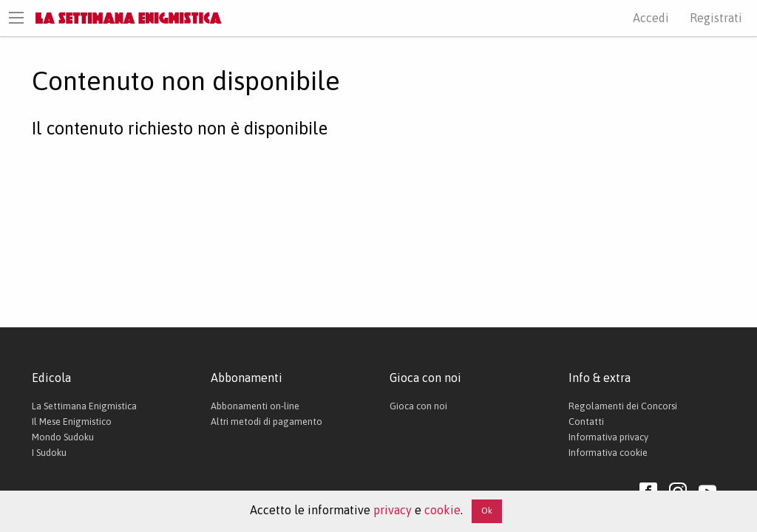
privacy (393, 510)
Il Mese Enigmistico (72, 422)
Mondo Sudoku (63, 437)
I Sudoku (49, 453)
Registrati (716, 18)
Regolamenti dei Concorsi (623, 406)
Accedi (651, 18)
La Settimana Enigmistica (84, 406)
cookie (442, 510)
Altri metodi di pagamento (267, 422)
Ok (487, 511)
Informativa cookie (608, 453)
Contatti (586, 422)
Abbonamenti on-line (255, 406)
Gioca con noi (418, 406)
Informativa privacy (608, 437)
